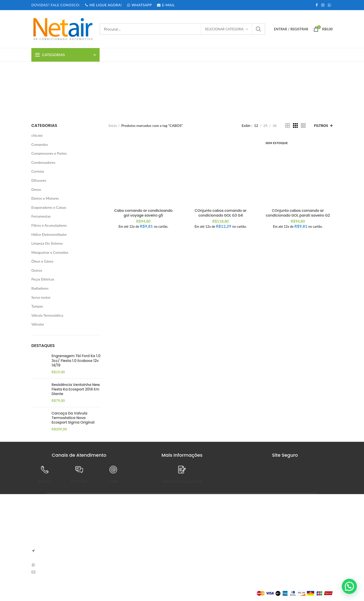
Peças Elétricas (43, 279)
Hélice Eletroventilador (49, 234)
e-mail (113, 481)
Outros (37, 270)
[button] (349, 586)
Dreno (36, 189)
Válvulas (38, 324)
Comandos (40, 144)
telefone (45, 481)
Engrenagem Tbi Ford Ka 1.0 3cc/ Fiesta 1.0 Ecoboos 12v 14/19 (76, 361)
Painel (242, 528)
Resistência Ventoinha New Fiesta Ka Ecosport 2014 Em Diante (76, 389)
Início (113, 125)
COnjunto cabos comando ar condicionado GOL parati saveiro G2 (298, 213)
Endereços (245, 554)
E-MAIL (166, 5)
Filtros (321, 126)
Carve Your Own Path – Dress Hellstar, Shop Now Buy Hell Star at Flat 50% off (142, 550)
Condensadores (43, 162)
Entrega (192, 545)
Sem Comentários (146, 535)
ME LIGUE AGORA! (103, 5)
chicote (37, 135)
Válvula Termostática (47, 315)
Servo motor (41, 297)
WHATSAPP (139, 5)
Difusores (39, 180)
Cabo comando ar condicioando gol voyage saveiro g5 (143, 213)
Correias (38, 171)
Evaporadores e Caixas (49, 207)
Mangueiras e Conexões (50, 252)
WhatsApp (79, 481)
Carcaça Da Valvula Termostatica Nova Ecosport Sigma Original (73, 418)
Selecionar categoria (224, 29)
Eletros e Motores (45, 198)
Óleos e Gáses (42, 261)
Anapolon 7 (119, 527)
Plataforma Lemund (46, 593)
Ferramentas (41, 216)
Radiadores (40, 288)
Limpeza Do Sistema (47, 243)
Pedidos (243, 536)
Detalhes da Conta (252, 545)
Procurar (258, 29)
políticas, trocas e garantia (182, 481)
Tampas (37, 306)
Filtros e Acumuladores (49, 225)
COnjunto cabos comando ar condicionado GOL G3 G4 (221, 213)
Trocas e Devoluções (202, 536)
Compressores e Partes (49, 153)
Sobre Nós (194, 528)
